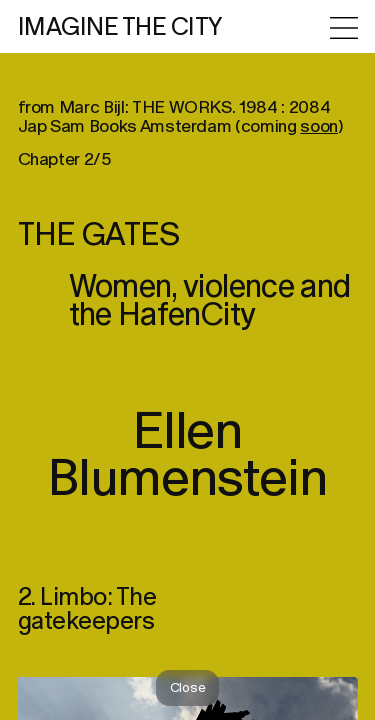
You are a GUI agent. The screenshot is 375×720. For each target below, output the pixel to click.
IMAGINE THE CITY (120, 27)
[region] (187, 360)
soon (319, 142)
